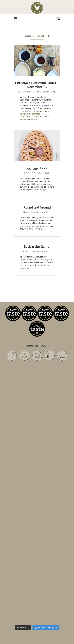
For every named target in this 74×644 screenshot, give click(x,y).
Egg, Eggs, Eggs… (37, 168)
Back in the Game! (37, 246)
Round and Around (37, 207)
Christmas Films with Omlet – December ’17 (37, 85)
